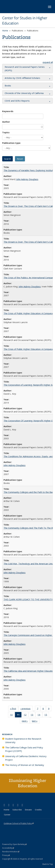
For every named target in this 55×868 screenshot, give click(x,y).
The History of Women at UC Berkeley (25, 765)
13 (33, 715)
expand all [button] (48, 62)
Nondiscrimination (11, 852)
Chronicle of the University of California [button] (24, 93)
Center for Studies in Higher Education (25, 21)
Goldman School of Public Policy (19, 823)
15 (47, 715)
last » (36, 721)
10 (12, 715)
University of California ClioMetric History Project (26, 758)
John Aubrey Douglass (27, 179)
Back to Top (48, 864)
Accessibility (8, 848)
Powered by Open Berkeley (14, 844)
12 (26, 715)
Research (7, 734)
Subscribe (17, 810)
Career (7, 815)
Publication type (11, 143)
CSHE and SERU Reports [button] (17, 101)
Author (6, 122)
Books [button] (8, 86)
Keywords (8, 111)
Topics (6, 132)
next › (26, 721)
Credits (38, 810)
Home (5, 31)
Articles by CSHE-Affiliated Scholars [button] (22, 78)
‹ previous (26, 709)
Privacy (6, 855)
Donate (28, 810)
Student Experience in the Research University (23, 740)
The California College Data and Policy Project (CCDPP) (24, 749)
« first (14, 709)
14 (40, 715)
